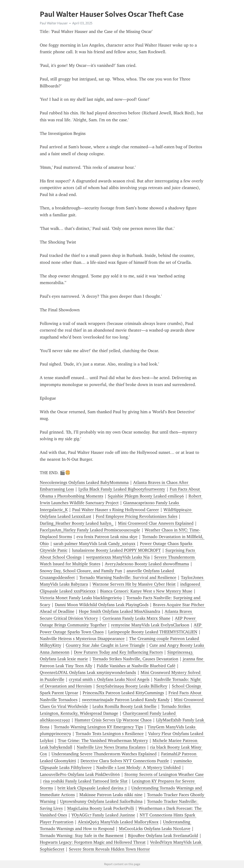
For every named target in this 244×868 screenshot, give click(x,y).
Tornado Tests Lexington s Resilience (110, 734)
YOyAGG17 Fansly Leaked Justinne (103, 815)
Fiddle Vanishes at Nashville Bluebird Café (136, 666)
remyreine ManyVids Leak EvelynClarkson (150, 625)
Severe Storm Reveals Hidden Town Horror (109, 849)
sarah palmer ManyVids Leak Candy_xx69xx (94, 544)
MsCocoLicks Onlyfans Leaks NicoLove (155, 829)
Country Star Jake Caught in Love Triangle (105, 645)
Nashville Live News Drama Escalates (111, 747)
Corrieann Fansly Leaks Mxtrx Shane (136, 618)
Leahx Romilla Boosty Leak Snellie (125, 706)
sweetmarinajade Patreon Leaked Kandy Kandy (126, 700)
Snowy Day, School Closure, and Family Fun (81, 571)
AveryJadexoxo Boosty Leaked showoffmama (147, 564)
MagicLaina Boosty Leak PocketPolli (101, 808)
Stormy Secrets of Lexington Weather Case (164, 774)
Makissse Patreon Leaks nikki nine (111, 795)
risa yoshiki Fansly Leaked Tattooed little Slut (85, 781)
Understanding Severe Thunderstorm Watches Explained (104, 754)
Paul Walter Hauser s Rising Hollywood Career (116, 510)
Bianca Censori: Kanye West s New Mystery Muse (146, 591)
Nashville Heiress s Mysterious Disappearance (82, 639)
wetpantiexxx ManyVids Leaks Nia (118, 557)
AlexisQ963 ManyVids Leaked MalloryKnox (118, 822)
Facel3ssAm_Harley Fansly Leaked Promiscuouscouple (90, 530)
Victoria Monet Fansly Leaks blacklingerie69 (81, 598)
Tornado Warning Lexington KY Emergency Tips (98, 727)
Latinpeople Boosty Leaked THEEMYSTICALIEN (153, 632)
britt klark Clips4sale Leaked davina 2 (92, 788)
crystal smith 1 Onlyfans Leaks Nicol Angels (109, 679)
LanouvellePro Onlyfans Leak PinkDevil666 (80, 774)
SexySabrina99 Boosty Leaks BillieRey (132, 686)
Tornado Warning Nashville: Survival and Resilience (128, 577)
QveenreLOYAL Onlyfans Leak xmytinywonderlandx (88, 672)
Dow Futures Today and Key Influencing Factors (118, 652)
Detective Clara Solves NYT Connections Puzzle (125, 761)
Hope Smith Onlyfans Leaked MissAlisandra (119, 611)
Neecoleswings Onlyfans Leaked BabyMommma (84, 482)
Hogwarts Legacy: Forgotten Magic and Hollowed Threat (93, 842)
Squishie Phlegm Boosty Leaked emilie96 (146, 496)
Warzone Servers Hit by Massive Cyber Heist (134, 584)
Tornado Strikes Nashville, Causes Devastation (135, 659)
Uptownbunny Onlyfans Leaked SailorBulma (101, 801)
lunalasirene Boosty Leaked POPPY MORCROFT (116, 550)
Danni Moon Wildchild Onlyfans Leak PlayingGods (102, 605)
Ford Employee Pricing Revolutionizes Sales (137, 516)
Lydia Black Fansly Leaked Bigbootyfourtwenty (122, 489)
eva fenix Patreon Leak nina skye (107, 537)
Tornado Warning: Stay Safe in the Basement (82, 836)
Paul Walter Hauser (54, 23)
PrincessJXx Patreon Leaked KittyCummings (123, 693)
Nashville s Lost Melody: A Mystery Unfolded (138, 767)
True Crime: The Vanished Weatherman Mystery (103, 741)
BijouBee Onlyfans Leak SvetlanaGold (163, 836)
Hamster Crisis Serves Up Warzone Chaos (113, 720)
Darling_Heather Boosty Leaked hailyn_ (77, 523)
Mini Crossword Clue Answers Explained (156, 523)
